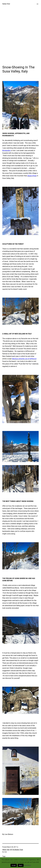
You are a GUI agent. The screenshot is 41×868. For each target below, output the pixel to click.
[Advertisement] (20, 41)
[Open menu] (37, 4)
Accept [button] (14, 865)
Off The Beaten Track (16, 850)
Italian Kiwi (6, 4)
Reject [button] (21, 865)
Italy (8, 850)
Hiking (4, 850)
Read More (27, 865)
